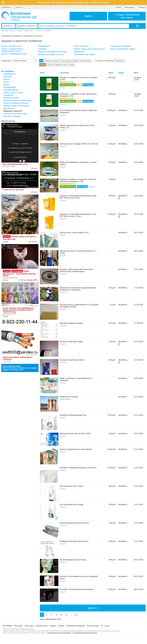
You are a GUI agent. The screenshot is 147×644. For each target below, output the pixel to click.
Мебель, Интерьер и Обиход (16, 103)
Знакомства (8, 95)
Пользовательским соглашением (59, 633)
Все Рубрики (7, 626)
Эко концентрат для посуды (72, 504)
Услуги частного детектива (13, 190)
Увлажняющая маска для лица (73, 560)
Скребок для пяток (76, 360)
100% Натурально (68, 85)
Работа (6, 79)
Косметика (42, 49)
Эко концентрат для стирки (71, 486)
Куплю (56, 61)
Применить (120, 61)
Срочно (7, 237)
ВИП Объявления (8, 121)
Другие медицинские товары (123, 49)
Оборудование (10, 87)
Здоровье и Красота (34, 36)
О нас (107, 626)
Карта (72, 65)
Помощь (61, 626)
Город (121, 73)
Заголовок (64, 73)
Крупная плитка (61, 65)
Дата (136, 73)
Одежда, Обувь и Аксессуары (16, 106)
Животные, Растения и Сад (15, 114)
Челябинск (7, 7)
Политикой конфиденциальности (85, 633)
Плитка (50, 65)
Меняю (88, 61)
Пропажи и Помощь (12, 116)
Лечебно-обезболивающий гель (73, 415)
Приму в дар (78, 61)
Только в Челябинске (104, 61)
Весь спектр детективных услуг (15, 164)
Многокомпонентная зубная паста (74, 523)
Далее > (93, 608)
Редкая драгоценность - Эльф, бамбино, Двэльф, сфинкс (19, 273)
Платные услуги (42, 626)
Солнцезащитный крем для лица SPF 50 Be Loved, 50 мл (78, 197)
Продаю (48, 61)
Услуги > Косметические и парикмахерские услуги (12, 50)
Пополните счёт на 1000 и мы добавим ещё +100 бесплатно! (73, 3)
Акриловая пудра (76, 341)
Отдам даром (66, 61)
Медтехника (79, 52)
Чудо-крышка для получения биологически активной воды (76, 270)
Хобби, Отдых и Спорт (13, 92)
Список (43, 65)
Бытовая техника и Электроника (17, 100)
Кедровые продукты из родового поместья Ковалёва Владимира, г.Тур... (78, 180)
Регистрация (129, 7)
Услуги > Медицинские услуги (14, 54)
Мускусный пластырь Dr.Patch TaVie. (75, 433)
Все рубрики (7, 71)
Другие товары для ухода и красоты (90, 49)
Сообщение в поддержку (76, 626)
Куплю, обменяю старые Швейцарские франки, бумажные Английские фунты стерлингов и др (18, 310)
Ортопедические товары (85, 54)
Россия (19, 7)
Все (41, 61)
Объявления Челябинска (12, 36)
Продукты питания (11, 98)
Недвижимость (10, 74)
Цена (111, 73)
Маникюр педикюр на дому (71, 323)
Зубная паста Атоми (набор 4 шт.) (74, 232)
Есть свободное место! (12, 366)
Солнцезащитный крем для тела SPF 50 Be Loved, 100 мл (78, 215)
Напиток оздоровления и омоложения (76, 449)
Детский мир (9, 108)
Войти (119, 7)
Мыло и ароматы (81, 46)
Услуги (6, 82)
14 (76, 615)
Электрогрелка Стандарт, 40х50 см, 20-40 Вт (79, 144)
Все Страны (29, 626)
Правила (53, 626)
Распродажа (17, 271)
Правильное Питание (69, 397)
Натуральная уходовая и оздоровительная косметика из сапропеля (78, 289)
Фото (42, 73)
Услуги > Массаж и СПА (12, 46)
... (71, 615)
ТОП (79, 85)
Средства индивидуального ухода (52, 52)
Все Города (88, 85)
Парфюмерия (44, 46)
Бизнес (6, 84)
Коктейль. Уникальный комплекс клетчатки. (78, 468)
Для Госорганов (93, 626)
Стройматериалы (11, 90)
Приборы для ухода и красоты (51, 54)
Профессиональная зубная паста (74, 541)
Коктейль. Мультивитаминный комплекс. (77, 589)
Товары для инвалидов (120, 46)
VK (102, 626)
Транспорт (8, 77)
